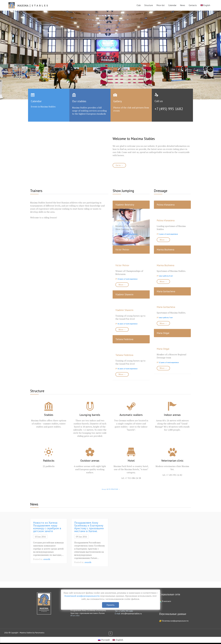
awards (47, 559)
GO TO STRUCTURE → (113, 489)
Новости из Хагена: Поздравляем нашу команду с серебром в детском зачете (47, 527)
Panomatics (40, 633)
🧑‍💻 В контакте (165, 601)
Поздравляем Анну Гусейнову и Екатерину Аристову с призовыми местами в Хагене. (89, 527)
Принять (111, 605)
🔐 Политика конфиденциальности (174, 621)
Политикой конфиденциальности (82, 596)
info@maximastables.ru (131, 614)
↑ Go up (103, 489)
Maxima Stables (26, 633)
